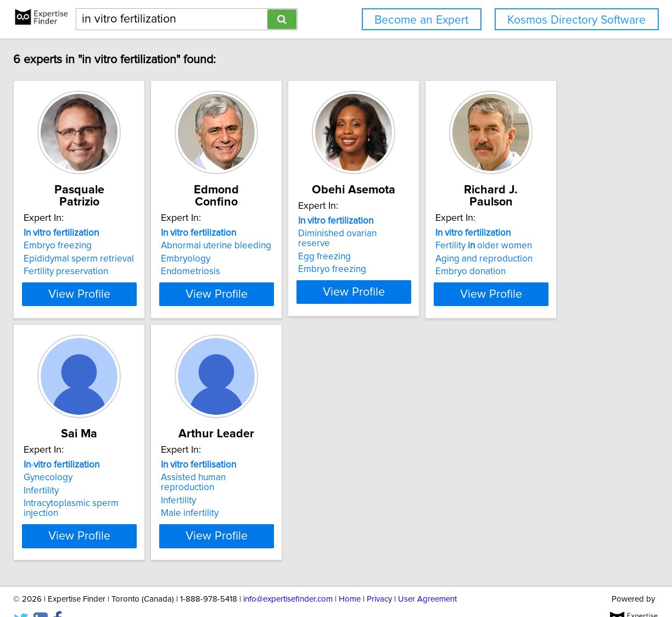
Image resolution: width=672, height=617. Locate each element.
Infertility (282, 479)
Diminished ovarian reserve (485, 234)
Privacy (379, 577)
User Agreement (427, 577)
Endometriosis (294, 259)
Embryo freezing (133, 234)
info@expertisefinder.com (288, 577)
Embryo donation (135, 491)
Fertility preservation (142, 259)
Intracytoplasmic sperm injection (330, 491)
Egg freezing (455, 247)
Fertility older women (148, 465)
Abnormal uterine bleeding (319, 234)
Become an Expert (421, 20)
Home (350, 577)
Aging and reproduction (148, 479)
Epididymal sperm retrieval (155, 247)
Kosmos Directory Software (576, 20)
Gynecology (289, 465)
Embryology (289, 247)
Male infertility (458, 491)
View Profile (169, 282)
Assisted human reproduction (489, 465)
